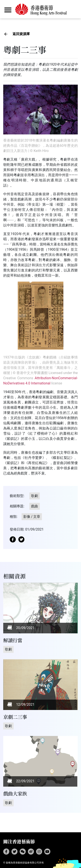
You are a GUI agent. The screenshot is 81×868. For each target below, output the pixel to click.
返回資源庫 (21, 34)
